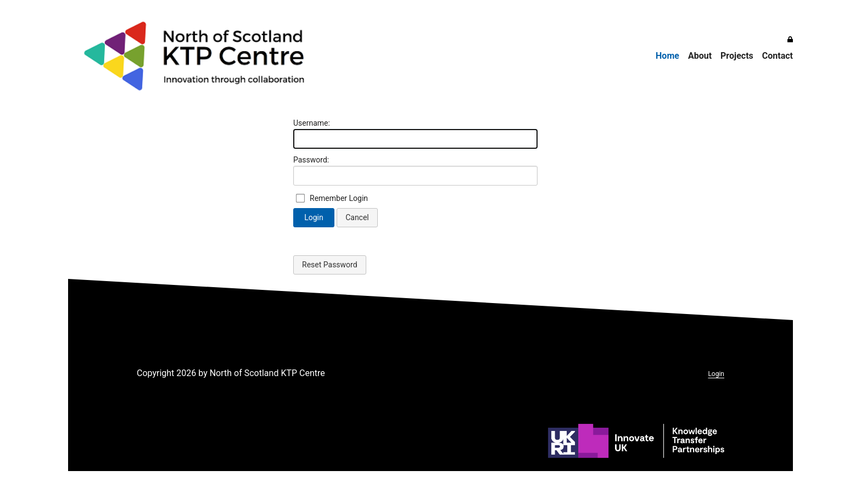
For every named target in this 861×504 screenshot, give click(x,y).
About (700, 56)
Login (314, 217)
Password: (311, 160)
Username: (312, 123)
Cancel (357, 217)
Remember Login (339, 198)
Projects (737, 56)
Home (667, 56)
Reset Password (330, 265)
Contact (778, 56)
